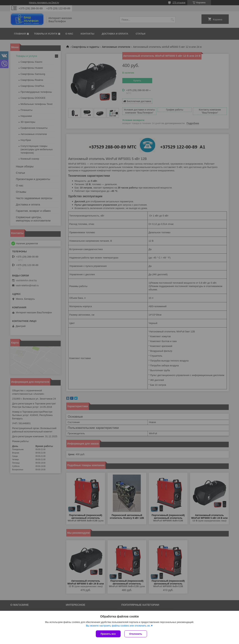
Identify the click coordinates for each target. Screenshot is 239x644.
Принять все (108, 634)
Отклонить (136, 634)
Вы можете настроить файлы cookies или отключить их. (118, 626)
